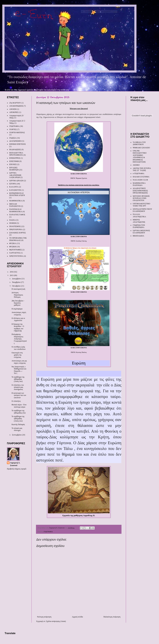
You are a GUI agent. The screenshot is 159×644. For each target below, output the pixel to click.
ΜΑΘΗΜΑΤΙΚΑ (16, 201)
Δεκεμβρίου (17, 279)
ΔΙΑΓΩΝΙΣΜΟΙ (15, 141)
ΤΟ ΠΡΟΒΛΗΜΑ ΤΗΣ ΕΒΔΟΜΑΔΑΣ (18, 239)
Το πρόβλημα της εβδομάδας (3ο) (19, 412)
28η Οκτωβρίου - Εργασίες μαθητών (18, 303)
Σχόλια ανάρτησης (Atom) (56, 621)
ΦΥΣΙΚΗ (13, 247)
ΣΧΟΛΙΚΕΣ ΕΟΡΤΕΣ (18, 233)
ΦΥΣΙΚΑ (13, 243)
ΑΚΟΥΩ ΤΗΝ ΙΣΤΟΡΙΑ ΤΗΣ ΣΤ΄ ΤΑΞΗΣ (142, 169)
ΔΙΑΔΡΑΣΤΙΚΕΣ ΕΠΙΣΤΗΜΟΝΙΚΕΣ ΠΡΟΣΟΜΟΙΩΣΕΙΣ (140, 191)
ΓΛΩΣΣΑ (13, 138)
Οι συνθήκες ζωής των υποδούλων (19, 348)
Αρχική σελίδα (77, 617)
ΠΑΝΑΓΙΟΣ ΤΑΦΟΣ (17, 215)
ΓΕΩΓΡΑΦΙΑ (48, 532)
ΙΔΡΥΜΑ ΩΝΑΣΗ (16, 181)
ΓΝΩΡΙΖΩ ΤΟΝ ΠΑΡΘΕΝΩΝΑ (139, 226)
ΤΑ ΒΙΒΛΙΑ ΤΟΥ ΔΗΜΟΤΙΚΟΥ (139, 143)
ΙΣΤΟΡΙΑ (13, 184)
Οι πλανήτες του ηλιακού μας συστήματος (18, 387)
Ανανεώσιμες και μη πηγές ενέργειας (19, 362)
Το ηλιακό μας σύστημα (17, 429)
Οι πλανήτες (16, 401)
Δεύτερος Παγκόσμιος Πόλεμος (17, 295)
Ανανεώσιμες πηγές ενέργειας (19, 313)
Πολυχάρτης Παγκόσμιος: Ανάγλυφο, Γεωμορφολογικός (19, 339)
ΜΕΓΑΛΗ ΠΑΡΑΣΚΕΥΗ (15, 205)
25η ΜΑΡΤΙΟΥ (15, 103)
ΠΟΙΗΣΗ (13, 223)
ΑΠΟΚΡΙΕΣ (14, 112)
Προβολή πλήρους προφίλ (17, 469)
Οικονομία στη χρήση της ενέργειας (17, 355)
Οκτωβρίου (17, 286)
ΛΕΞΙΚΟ (136, 165)
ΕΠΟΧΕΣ (13, 164)
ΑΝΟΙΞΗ (13, 109)
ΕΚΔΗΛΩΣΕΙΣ (15, 150)
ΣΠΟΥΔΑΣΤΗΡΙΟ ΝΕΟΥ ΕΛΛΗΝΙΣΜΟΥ (142, 210)
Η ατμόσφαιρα (17, 309)
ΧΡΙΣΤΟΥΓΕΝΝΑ (16, 256)
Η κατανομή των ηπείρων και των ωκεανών (19, 395)
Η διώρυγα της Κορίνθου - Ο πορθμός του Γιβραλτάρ (18, 327)
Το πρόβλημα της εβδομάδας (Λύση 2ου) (18, 419)
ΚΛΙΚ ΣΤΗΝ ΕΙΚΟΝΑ (79, 174)
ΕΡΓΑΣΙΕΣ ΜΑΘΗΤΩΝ (14, 169)
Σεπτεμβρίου (17, 435)
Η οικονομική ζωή (18, 289)
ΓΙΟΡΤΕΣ (13, 129)
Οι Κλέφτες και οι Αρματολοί (18, 319)
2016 (12, 272)
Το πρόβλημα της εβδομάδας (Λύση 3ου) (18, 379)
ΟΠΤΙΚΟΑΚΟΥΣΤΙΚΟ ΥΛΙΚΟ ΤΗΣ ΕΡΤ (141, 205)
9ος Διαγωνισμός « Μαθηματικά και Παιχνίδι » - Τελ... (19, 370)
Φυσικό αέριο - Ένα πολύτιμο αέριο (19, 406)
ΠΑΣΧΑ (13, 220)
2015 (12, 275)
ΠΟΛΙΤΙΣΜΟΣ (15, 226)
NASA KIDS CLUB (140, 180)
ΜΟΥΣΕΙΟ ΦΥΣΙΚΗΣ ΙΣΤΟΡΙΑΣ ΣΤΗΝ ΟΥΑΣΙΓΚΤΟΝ (141, 198)
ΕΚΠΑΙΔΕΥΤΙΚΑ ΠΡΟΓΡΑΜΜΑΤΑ (16, 154)
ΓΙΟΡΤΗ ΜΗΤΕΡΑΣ (17, 133)
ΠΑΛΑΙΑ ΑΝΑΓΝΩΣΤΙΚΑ (139, 215)
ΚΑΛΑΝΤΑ (14, 187)
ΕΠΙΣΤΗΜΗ (14, 161)
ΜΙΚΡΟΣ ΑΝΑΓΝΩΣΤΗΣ (139, 221)
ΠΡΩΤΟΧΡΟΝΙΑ (16, 229)
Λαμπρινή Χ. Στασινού (15, 464)
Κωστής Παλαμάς (18, 424)
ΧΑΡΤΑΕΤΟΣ (15, 253)
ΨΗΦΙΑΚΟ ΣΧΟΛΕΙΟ (141, 148)
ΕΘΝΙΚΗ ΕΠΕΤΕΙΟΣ (18, 144)
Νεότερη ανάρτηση (44, 617)
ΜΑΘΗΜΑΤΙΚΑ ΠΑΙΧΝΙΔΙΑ (139, 184)
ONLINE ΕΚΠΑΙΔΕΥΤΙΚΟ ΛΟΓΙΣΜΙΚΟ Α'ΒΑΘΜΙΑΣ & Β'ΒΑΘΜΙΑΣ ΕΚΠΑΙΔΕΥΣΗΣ (140, 156)
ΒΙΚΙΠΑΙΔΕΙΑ (138, 236)
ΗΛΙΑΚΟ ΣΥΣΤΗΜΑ (141, 177)
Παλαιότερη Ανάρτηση (112, 617)
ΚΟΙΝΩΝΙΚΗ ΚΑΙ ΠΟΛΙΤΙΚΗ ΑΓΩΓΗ (17, 194)
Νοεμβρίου (16, 282)
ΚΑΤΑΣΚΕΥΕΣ (15, 190)
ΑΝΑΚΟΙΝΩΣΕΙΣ (16, 106)
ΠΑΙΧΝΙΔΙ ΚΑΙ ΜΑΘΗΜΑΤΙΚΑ (16, 210)
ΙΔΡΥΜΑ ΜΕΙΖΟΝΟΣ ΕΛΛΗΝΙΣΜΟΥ (141, 232)
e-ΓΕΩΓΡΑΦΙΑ (139, 173)
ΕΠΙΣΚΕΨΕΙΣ (15, 158)
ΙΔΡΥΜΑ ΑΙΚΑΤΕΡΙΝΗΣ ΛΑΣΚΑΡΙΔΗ (15, 175)
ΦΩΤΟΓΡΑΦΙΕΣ (16, 250)
